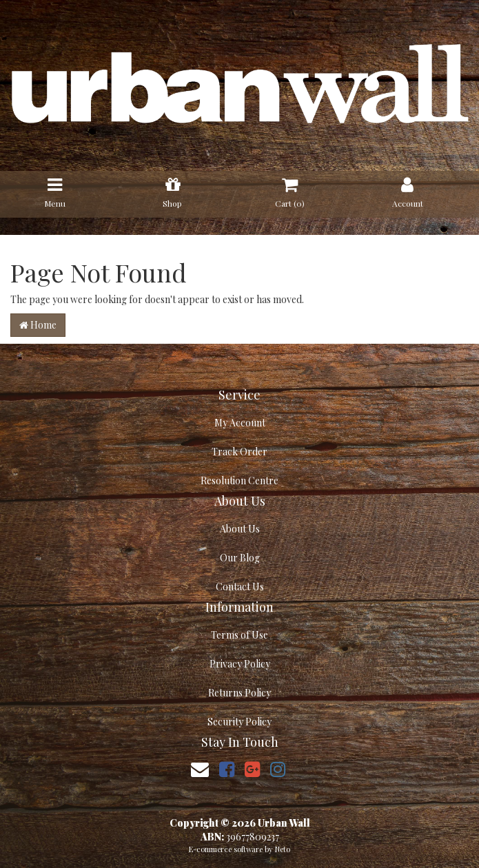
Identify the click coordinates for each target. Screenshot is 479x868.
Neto (283, 849)
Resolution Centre (239, 480)
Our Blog (240, 558)
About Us (240, 529)
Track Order (239, 452)
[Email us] (200, 768)
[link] (227, 768)
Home (38, 325)
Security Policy (239, 722)
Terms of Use (239, 635)
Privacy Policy (240, 664)
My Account (240, 423)
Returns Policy (239, 693)
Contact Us (240, 587)
